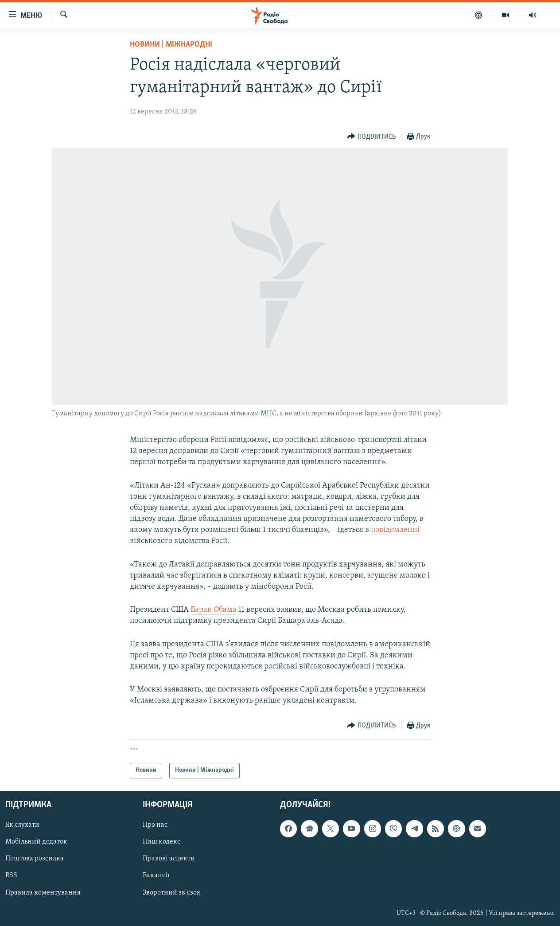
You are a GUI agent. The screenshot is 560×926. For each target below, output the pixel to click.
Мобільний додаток (36, 842)
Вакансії (156, 875)
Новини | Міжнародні (171, 45)
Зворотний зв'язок (172, 892)
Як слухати (22, 825)
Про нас (155, 825)
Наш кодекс (161, 842)
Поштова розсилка (35, 859)
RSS (11, 875)
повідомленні (395, 530)
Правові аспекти (169, 859)
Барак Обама (214, 610)
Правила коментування (43, 892)
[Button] (371, 137)
